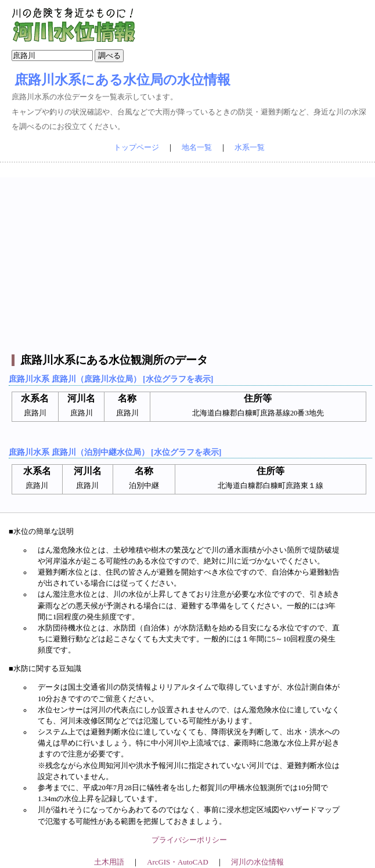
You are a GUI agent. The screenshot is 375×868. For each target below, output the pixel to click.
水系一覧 (250, 148)
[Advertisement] (189, 259)
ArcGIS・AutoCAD (177, 862)
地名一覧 (197, 148)
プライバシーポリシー (189, 840)
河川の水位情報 (257, 862)
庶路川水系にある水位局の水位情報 (122, 80)
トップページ (136, 148)
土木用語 (109, 862)
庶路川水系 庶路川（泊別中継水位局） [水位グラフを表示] (115, 452)
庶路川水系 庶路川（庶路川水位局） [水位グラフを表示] (111, 379)
